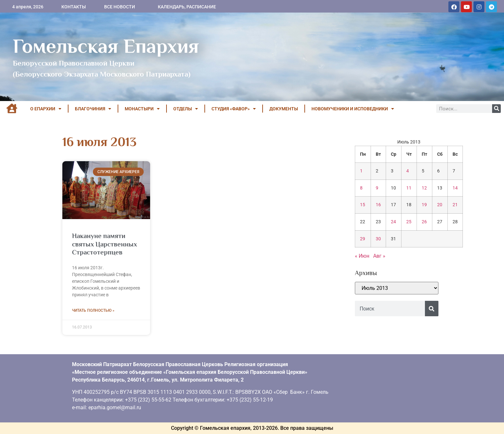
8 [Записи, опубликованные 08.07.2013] (361, 188)
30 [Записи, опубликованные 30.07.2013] (378, 239)
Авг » (379, 256)
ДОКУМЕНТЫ (284, 109)
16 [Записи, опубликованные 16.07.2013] (378, 205)
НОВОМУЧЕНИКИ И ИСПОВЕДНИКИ (353, 109)
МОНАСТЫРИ (142, 109)
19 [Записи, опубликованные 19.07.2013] (424, 205)
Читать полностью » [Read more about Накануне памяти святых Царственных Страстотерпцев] (93, 310)
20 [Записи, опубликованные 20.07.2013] (440, 205)
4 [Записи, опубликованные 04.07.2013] (408, 171)
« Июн (362, 256)
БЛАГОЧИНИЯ (93, 109)
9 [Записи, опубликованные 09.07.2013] (377, 188)
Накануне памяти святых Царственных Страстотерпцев (104, 244)
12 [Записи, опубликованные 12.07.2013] (424, 188)
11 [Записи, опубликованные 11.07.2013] (409, 188)
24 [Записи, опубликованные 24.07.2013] (393, 222)
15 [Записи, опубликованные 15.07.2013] (363, 205)
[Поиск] (496, 109)
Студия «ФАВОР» (234, 109)
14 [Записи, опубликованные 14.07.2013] (455, 188)
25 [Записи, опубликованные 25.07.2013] (409, 222)
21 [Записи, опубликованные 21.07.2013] (455, 205)
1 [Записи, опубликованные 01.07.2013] (361, 171)
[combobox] (390, 309)
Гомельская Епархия (106, 46)
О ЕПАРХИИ (46, 109)
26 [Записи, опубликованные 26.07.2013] (424, 222)
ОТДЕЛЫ (186, 109)
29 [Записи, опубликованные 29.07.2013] (363, 239)
